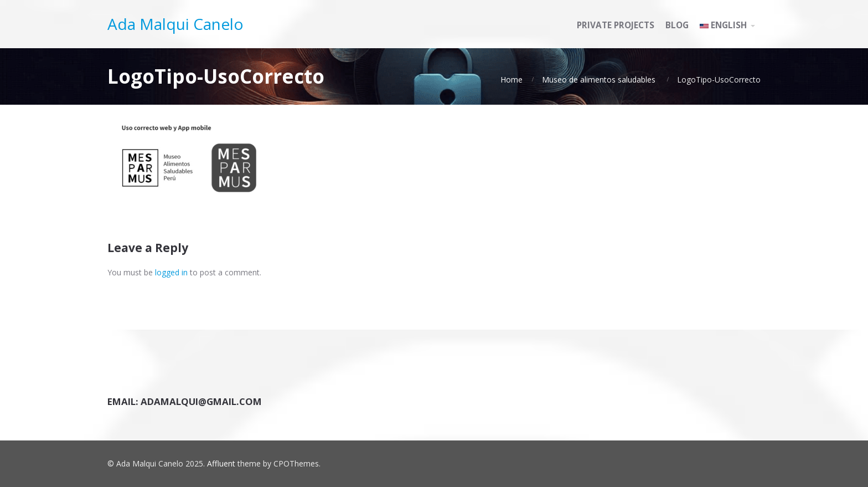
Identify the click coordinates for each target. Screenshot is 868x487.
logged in (171, 272)
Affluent (221, 463)
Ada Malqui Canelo (175, 24)
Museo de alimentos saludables (599, 80)
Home (512, 80)
